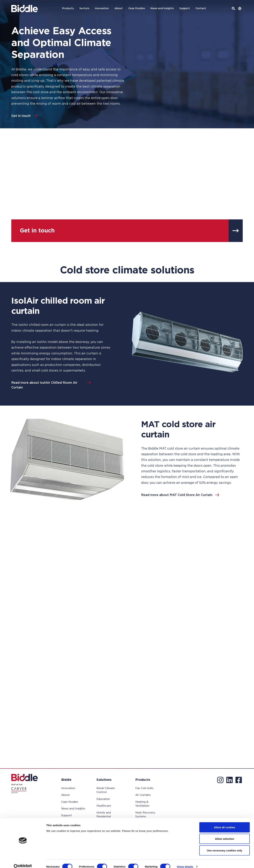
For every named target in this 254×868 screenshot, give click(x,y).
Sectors (84, 8)
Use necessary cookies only (225, 845)
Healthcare (104, 806)
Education (103, 799)
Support (185, 8)
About (119, 8)
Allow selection (224, 833)
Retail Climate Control (106, 790)
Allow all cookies (225, 822)
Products (68, 8)
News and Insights (162, 8)
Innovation (102, 8)
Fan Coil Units (144, 788)
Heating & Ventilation (142, 804)
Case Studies (137, 8)
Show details (185, 861)
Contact (201, 8)
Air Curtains (143, 795)
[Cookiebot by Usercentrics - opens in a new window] (23, 861)
